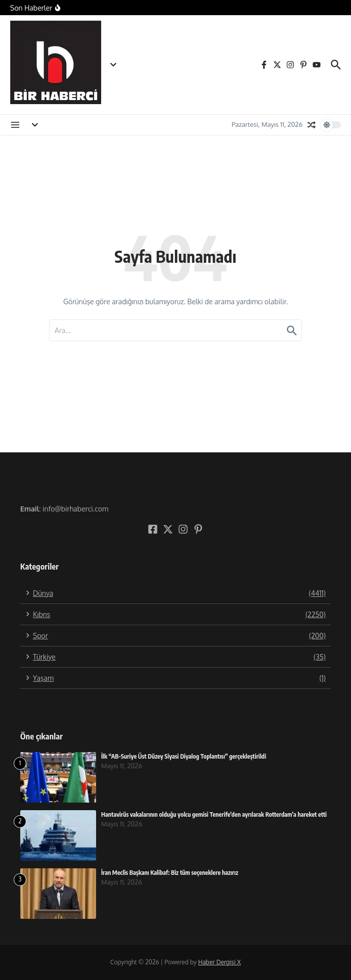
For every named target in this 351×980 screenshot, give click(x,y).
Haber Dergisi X (220, 962)
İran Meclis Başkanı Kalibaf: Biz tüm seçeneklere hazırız (170, 873)
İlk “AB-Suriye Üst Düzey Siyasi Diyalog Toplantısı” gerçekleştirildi (184, 756)
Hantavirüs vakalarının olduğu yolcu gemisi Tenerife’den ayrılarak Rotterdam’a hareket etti (214, 814)
